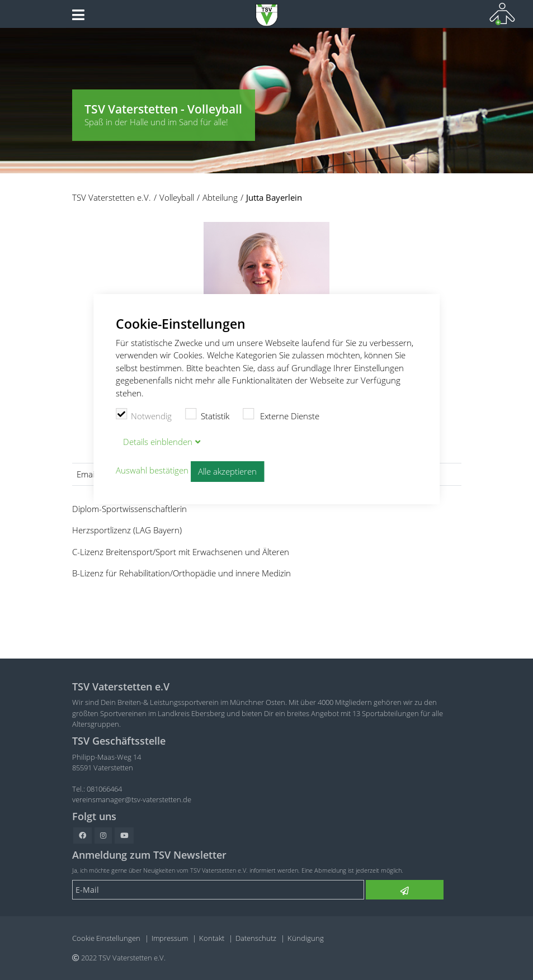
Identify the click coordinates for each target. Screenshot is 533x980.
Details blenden (158, 442)
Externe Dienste (281, 415)
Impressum (170, 938)
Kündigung (306, 938)
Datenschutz (256, 938)
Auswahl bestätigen (152, 471)
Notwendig (144, 415)
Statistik (207, 415)
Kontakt (212, 938)
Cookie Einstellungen (106, 938)
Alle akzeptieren (227, 471)
